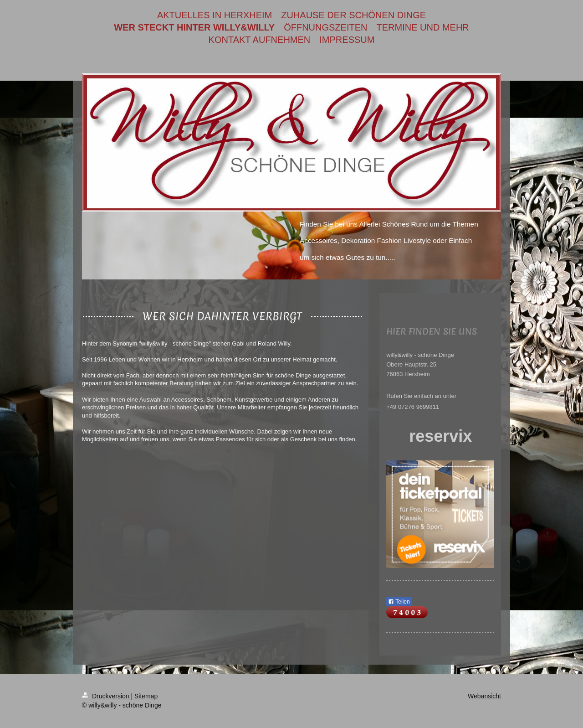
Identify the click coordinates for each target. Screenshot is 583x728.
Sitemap (146, 696)
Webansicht (484, 696)
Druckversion (106, 696)
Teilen (399, 602)
